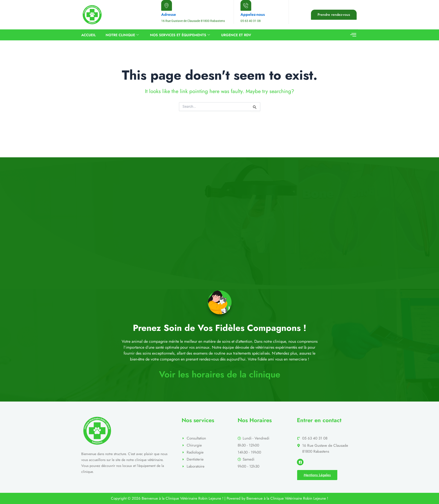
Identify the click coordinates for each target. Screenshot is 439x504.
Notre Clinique (122, 35)
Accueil (89, 35)
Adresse (169, 14)
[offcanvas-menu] (353, 35)
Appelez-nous (253, 14)
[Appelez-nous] (246, 5)
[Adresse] (167, 5)
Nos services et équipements (180, 35)
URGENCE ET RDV (236, 35)
